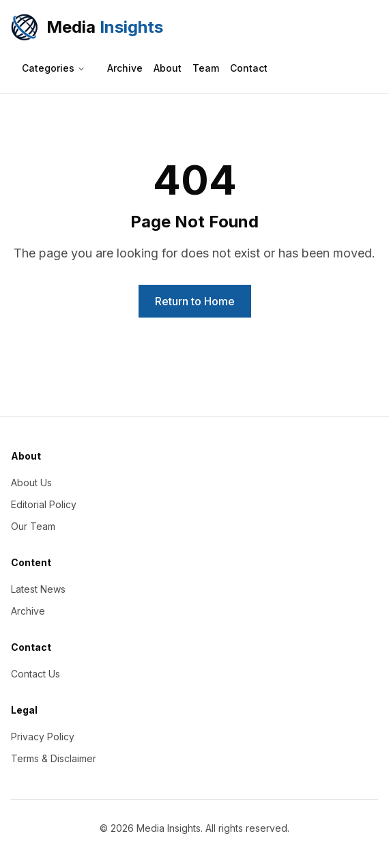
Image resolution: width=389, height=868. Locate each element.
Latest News (38, 589)
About (168, 68)
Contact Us (35, 674)
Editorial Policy (44, 504)
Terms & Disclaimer (54, 758)
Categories (54, 68)
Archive (125, 68)
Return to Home (195, 301)
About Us (31, 482)
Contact (249, 68)
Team (206, 68)
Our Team (33, 526)
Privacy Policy (43, 737)
